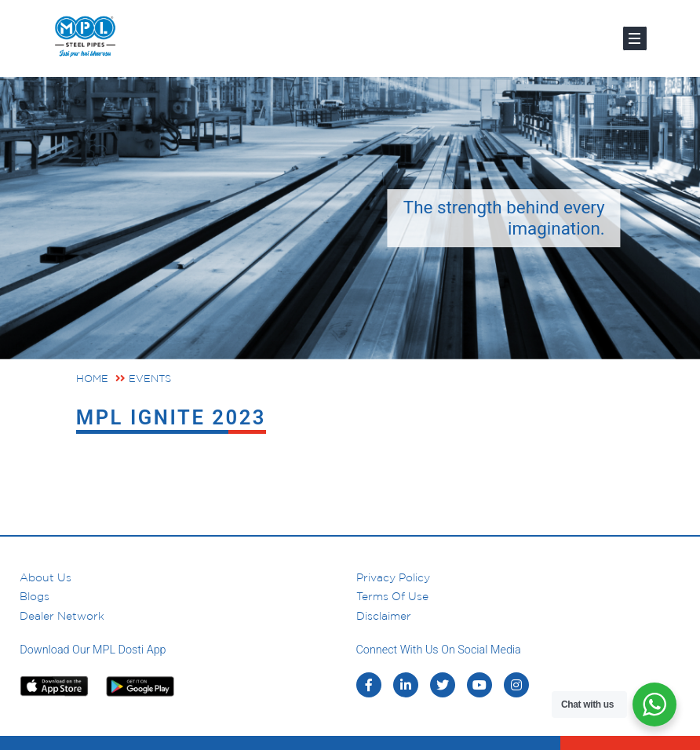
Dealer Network (62, 616)
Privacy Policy (393, 577)
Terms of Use (392, 596)
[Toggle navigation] (635, 38)
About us (46, 577)
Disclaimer (384, 616)
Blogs (35, 596)
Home (92, 379)
